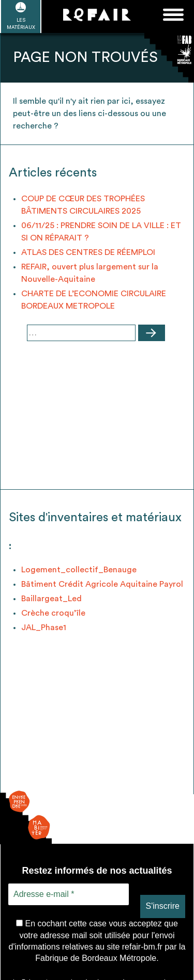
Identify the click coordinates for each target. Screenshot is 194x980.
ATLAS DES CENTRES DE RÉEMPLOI (88, 252)
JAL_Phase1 (44, 628)
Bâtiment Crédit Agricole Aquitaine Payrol (102, 584)
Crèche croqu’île (53, 613)
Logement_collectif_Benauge (79, 570)
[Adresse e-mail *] (69, 894)
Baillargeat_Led (51, 599)
